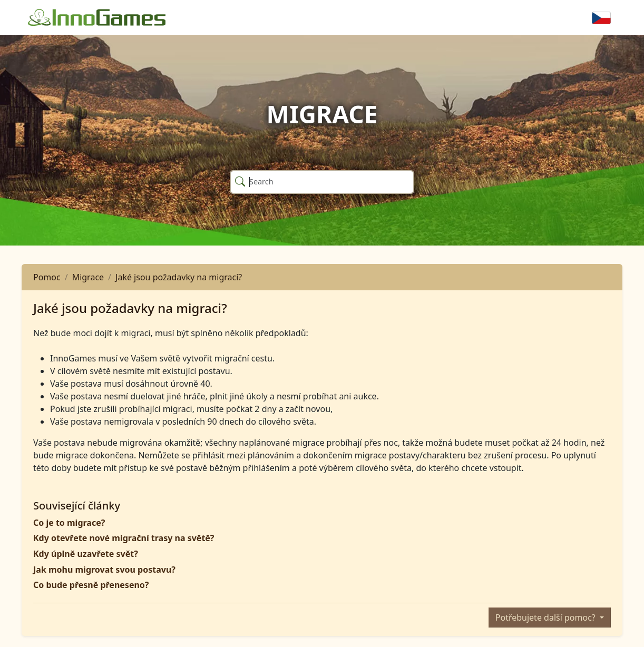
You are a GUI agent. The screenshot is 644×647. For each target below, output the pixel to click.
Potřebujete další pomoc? (547, 617)
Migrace (88, 277)
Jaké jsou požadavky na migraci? (179, 277)
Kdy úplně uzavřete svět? (86, 554)
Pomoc (47, 277)
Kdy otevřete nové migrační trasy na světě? (124, 538)
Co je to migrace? (69, 523)
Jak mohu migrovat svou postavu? (104, 570)
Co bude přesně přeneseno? (91, 585)
